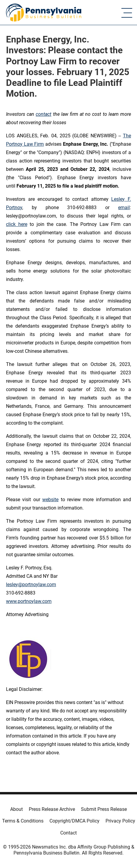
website (50, 500)
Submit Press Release (104, 809)
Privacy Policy (120, 821)
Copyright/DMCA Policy (74, 821)
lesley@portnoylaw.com (31, 585)
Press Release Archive (52, 809)
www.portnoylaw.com (29, 601)
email (124, 208)
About (16, 809)
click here (17, 224)
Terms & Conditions (23, 821)
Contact (68, 833)
